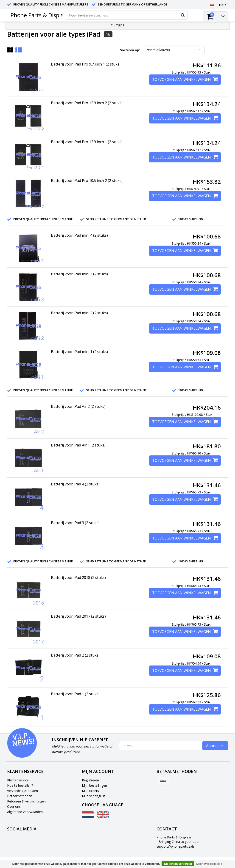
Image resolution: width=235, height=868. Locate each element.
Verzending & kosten (22, 791)
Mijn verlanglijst (94, 796)
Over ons (14, 806)
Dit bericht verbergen (178, 864)
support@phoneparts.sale (176, 846)
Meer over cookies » (209, 864)
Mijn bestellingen (94, 785)
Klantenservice (18, 780)
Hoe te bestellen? (20, 785)
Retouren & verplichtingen (26, 801)
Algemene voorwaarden (25, 812)
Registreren (90, 780)
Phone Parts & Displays (40, 15)
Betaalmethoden (20, 796)
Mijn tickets (90, 791)
